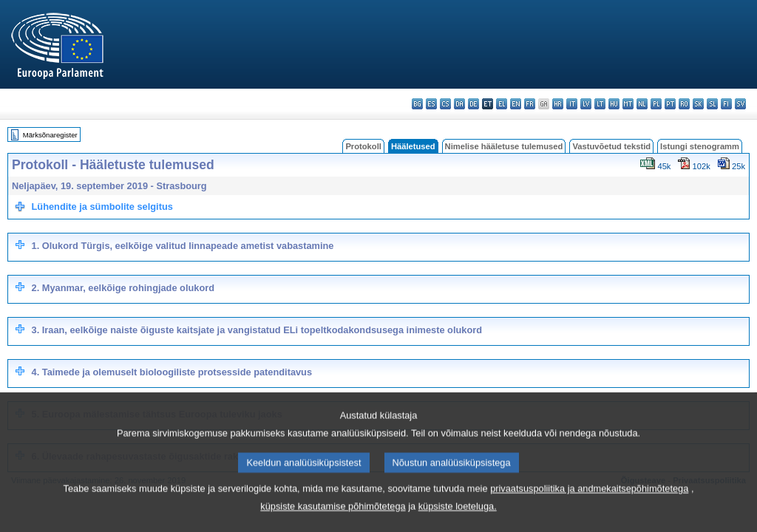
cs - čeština (445, 104)
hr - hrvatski (558, 104)
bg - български (417, 104)
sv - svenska (740, 104)
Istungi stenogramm (700, 146)
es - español (431, 104)
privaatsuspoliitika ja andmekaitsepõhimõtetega (589, 521)
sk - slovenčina (698, 104)
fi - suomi (726, 104)
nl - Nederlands (642, 104)
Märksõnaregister (50, 135)
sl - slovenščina (712, 104)
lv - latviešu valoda (586, 104)
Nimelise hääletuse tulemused (504, 146)
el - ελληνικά (502, 104)
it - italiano (572, 104)
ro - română (684, 104)
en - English (516, 104)
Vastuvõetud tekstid (611, 146)
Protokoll (363, 146)
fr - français (530, 104)
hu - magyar (614, 104)
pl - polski (656, 104)
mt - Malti (628, 104)
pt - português (670, 104)
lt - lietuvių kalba (600, 104)
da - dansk (459, 104)
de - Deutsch (473, 104)
